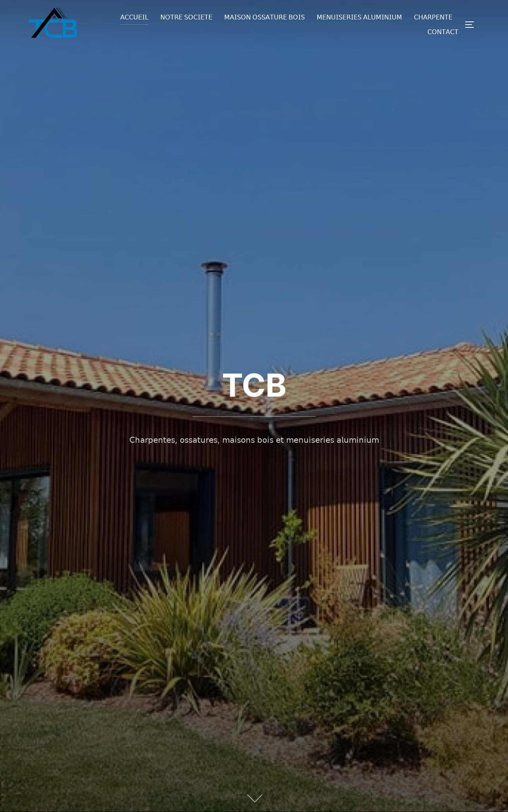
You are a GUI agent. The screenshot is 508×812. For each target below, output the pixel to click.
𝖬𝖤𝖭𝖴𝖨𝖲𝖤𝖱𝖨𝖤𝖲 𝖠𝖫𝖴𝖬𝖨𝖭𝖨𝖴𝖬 (359, 17)
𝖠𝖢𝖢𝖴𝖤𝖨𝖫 (134, 17)
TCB (254, 385)
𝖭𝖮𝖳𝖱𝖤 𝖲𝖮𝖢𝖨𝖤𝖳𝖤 (186, 17)
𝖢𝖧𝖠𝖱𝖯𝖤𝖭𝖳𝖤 (433, 17)
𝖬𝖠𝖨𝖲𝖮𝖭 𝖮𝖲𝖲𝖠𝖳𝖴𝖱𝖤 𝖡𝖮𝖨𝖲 (265, 17)
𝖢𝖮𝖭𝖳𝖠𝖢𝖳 (443, 32)
